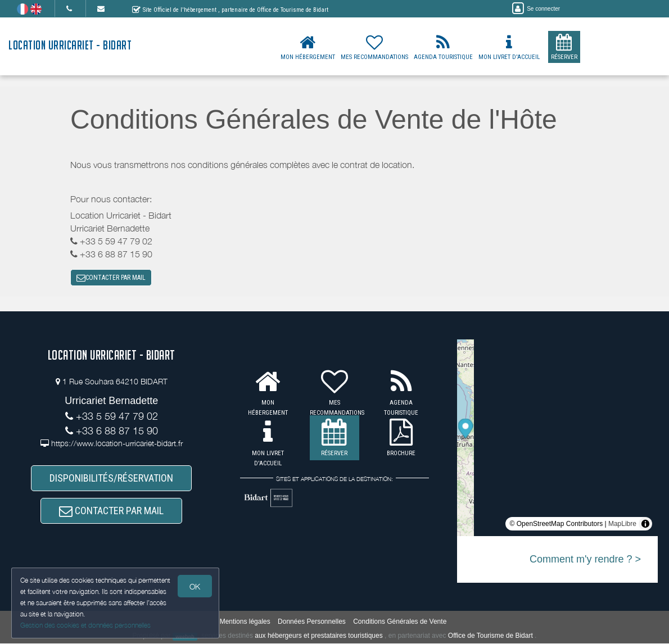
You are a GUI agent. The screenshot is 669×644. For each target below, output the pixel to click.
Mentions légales (245, 622)
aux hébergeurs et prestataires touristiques (318, 636)
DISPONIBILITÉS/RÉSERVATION (111, 479)
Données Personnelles (312, 622)
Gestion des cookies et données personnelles (85, 625)
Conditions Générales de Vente (400, 622)
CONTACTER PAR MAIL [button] (111, 278)
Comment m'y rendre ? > (585, 560)
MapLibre (622, 524)
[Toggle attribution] (645, 524)
